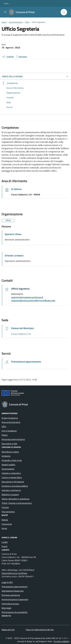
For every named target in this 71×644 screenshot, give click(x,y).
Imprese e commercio (11, 490)
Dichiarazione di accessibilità (14, 612)
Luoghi (5, 542)
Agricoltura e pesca (10, 452)
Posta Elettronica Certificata (14, 573)
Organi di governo (10, 418)
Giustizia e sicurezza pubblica (15, 486)
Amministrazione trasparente (15, 599)
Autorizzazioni (8, 469)
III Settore (16, 189)
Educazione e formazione (13, 482)
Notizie (5, 520)
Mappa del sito (8, 630)
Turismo (5, 507)
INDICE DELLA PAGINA (12, 76)
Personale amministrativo (13, 439)
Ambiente (6, 456)
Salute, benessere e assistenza (15, 499)
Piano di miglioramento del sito (40, 630)
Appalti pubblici (9, 465)
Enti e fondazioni (9, 431)
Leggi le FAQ (7, 582)
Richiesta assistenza (11, 595)
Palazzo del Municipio (22, 328)
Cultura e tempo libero (12, 477)
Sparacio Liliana (13, 234)
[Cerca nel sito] (64, 12)
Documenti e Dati (9, 444)
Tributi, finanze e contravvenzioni (17, 503)
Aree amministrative (11, 422)
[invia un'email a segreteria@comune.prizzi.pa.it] (27, 297)
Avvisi (4, 528)
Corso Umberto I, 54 (21, 334)
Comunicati (7, 524)
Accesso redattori (62, 641)
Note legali (6, 608)
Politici (5, 435)
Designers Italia (44, 641)
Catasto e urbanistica (11, 473)
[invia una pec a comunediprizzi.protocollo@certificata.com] (33, 300)
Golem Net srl (52, 638)
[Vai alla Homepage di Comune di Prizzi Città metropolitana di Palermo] (23, 12)
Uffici (4, 426)
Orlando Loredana (14, 256)
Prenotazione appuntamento (26, 362)
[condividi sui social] (8, 57)
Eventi (5, 546)
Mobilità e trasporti (10, 494)
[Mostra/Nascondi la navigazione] (5, 12)
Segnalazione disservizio (13, 591)
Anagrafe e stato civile (12, 460)
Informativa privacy (10, 604)
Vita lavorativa (8, 512)
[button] (8, 3)
